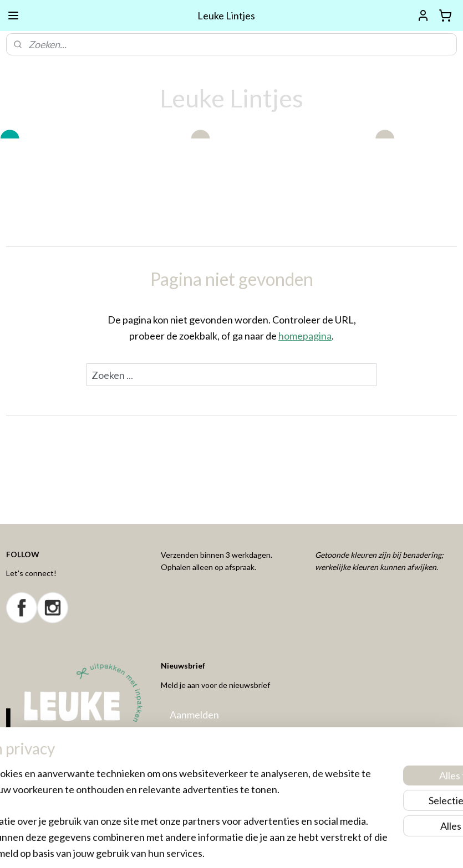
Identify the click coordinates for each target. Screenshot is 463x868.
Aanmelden (194, 715)
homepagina (305, 336)
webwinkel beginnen (251, 848)
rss (213, 848)
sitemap (193, 848)
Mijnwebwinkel (342, 848)
